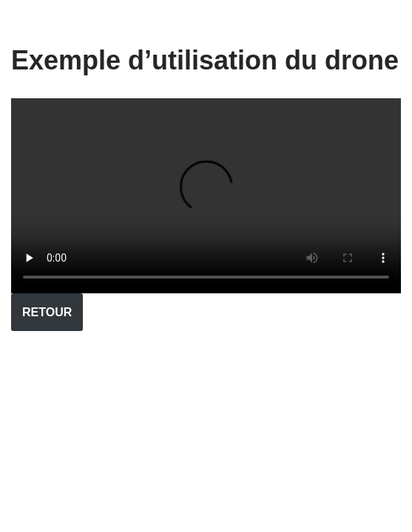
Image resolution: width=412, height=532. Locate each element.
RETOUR (47, 312)
